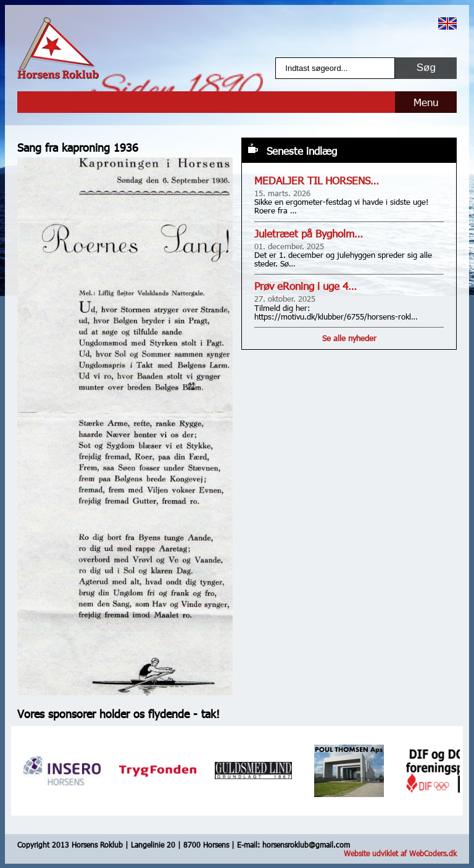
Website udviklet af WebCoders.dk (400, 853)
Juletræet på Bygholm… (309, 234)
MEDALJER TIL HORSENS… (317, 180)
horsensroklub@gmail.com (306, 845)
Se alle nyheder (349, 338)
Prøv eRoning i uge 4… (306, 286)
